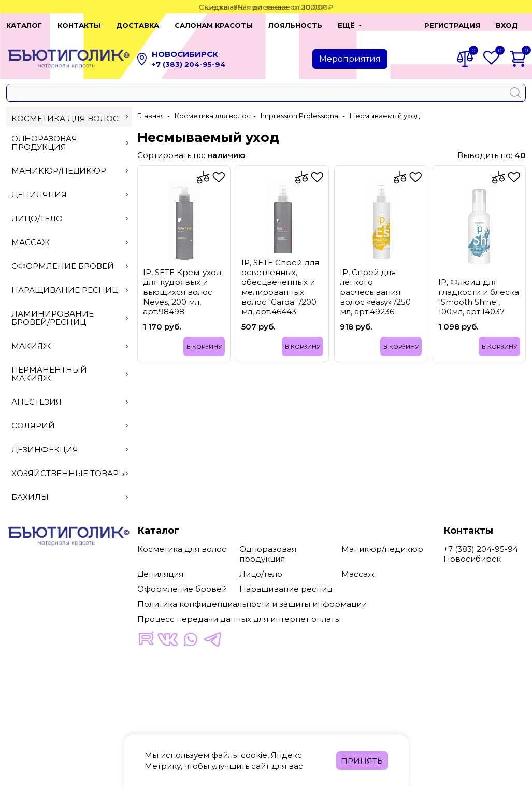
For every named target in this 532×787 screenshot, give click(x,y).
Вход (507, 25)
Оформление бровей (70, 266)
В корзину (204, 347)
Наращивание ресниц (70, 290)
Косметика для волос (70, 118)
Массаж (70, 242)
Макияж (70, 346)
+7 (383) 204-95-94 (189, 64)
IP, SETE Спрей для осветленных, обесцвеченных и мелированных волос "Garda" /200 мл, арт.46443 (280, 287)
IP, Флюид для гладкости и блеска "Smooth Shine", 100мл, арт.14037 (479, 297)
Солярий (70, 426)
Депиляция (70, 195)
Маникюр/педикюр (70, 171)
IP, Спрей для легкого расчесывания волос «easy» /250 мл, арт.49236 (375, 292)
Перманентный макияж (70, 374)
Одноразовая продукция (70, 143)
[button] (392, 25)
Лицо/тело (70, 218)
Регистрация (452, 25)
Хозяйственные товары (70, 473)
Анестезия (70, 402)
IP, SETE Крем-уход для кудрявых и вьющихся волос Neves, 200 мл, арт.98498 (182, 292)
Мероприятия (350, 59)
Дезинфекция (70, 449)
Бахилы (70, 497)
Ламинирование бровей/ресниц (70, 318)
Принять (362, 761)
